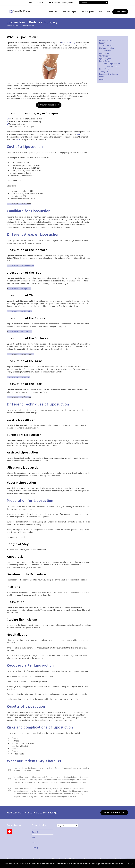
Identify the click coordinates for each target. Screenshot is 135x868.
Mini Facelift (108, 45)
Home (9, 25)
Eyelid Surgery (105, 58)
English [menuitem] (84, 3)
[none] (94, 3)
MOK (18, 139)
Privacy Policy (59, 859)
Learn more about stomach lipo (21, 266)
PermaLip (107, 51)
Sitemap (35, 848)
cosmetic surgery (68, 43)
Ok (128, 864)
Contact (35, 832)
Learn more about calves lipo (20, 331)
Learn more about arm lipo (20, 377)
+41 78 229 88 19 (36, 2)
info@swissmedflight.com (63, 2)
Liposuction (104, 69)
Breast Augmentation (112, 64)
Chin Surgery (105, 56)
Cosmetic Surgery (19, 25)
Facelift (102, 43)
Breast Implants (113, 66)
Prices (102, 79)
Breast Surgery (105, 61)
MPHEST (80, 134)
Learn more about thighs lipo (20, 311)
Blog (34, 837)
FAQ (33, 842)
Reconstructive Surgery (109, 74)
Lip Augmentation (107, 48)
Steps (101, 77)
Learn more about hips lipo (20, 288)
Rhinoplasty (104, 53)
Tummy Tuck (104, 71)
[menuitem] (94, 3)
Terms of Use (44, 859)
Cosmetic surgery (106, 40)
